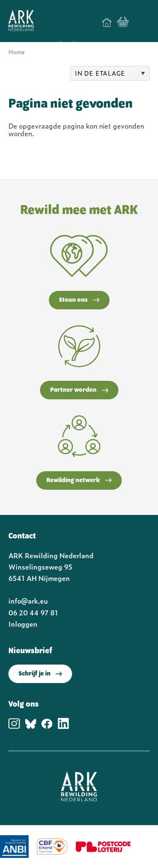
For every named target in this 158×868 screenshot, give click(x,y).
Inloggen (23, 624)
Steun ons (79, 300)
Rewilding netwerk (79, 480)
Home (107, 22)
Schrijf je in (40, 674)
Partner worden (79, 390)
